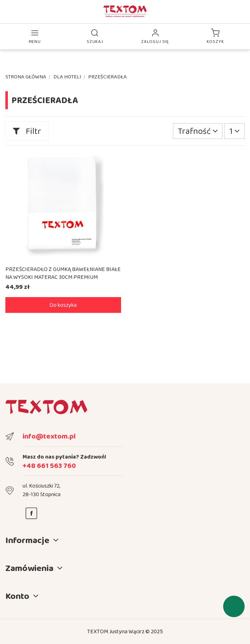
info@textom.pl (49, 436)
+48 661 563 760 (49, 465)
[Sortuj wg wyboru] (198, 131)
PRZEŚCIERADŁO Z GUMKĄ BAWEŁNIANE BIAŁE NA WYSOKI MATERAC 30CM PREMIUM (63, 273)
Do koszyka (63, 305)
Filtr (27, 131)
